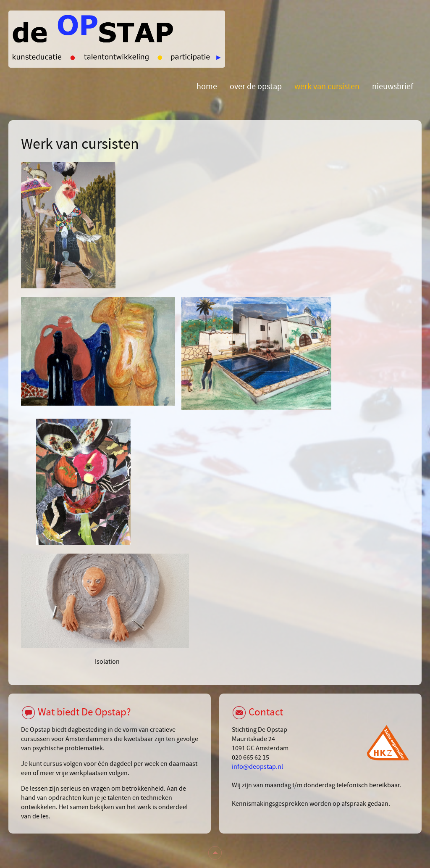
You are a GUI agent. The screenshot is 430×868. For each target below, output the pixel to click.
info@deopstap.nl (257, 767)
